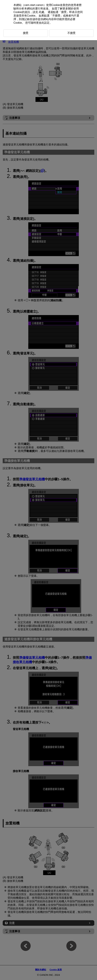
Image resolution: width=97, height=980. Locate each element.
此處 (41, 12)
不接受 (56, 16)
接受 (64, 12)
